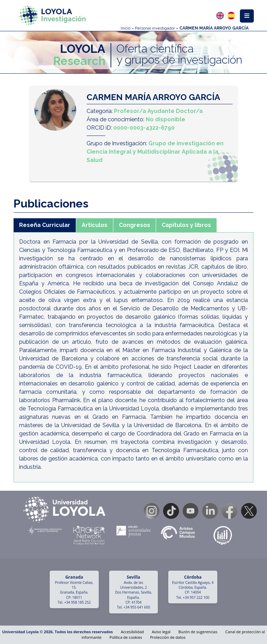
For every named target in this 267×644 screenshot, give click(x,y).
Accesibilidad (132, 632)
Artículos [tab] (95, 225)
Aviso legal (161, 632)
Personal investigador (155, 28)
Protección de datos (168, 637)
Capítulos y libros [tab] (186, 225)
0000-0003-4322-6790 (144, 128)
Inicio (126, 28)
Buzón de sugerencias (198, 632)
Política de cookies (126, 637)
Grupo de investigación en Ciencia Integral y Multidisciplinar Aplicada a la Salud (155, 152)
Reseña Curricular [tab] (45, 225)
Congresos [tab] (135, 225)
